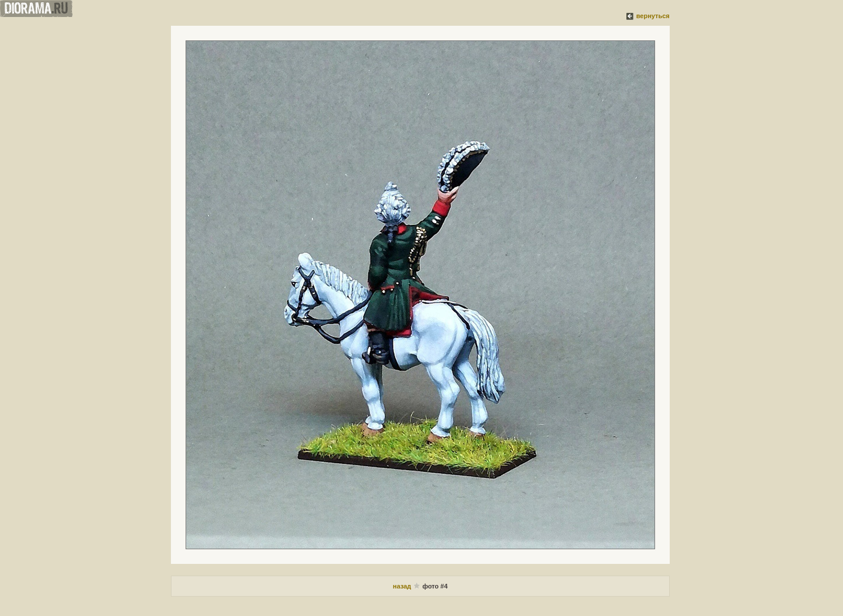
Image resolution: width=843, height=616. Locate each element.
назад (403, 586)
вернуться (653, 16)
